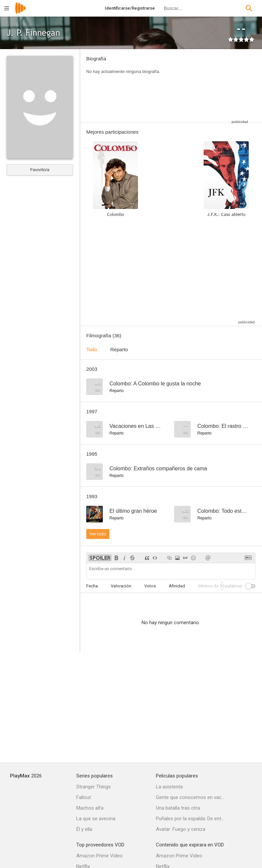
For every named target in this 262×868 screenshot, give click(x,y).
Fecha (92, 586)
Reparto (119, 349)
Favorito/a (40, 170)
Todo (92, 349)
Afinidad (177, 586)
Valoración (121, 586)
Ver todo (98, 534)
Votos (150, 586)
